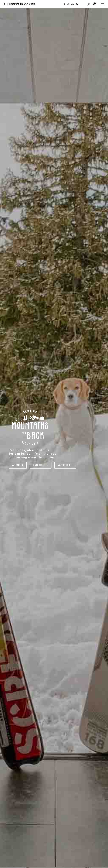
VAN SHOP (41, 465)
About (18, 465)
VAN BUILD (65, 465)
